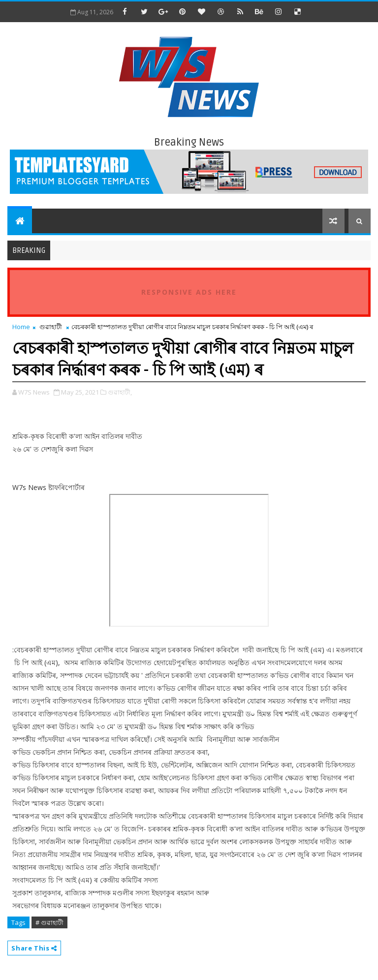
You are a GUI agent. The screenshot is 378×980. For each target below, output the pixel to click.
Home (21, 327)
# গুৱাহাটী (49, 922)
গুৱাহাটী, (120, 392)
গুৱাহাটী (51, 327)
